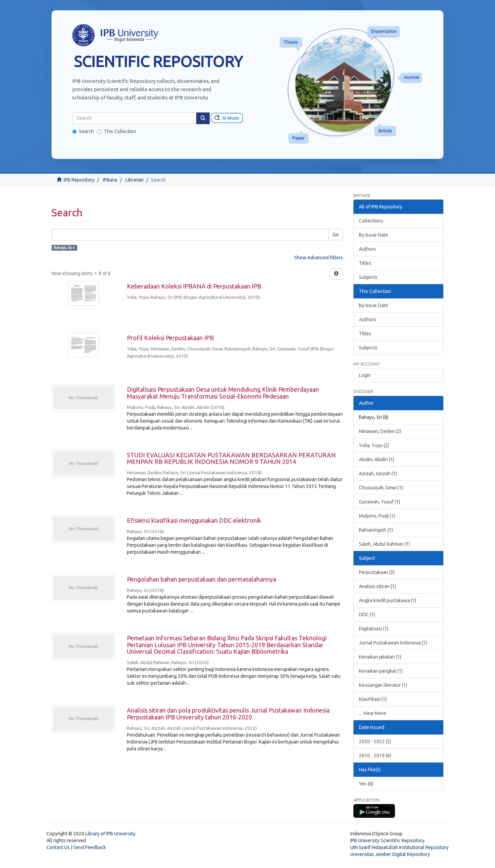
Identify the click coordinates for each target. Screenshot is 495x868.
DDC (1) (367, 615)
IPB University (121, 834)
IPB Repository (79, 180)
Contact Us (58, 847)
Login (365, 375)
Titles (365, 263)
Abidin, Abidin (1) (377, 459)
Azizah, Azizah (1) (378, 474)
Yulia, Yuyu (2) (374, 445)
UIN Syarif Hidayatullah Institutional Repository (399, 847)
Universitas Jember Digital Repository (390, 854)
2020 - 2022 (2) (375, 741)
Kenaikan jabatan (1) (380, 657)
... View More (372, 713)
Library (92, 834)
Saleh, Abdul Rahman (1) (384, 544)
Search (83, 131)
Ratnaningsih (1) (376, 530)
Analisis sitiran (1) (377, 586)
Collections (371, 221)
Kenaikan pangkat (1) (381, 671)
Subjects (368, 277)
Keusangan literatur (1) (383, 685)
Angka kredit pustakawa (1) (388, 600)
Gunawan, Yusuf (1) (379, 502)
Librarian (135, 180)
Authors (367, 249)
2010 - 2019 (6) (375, 756)
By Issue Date (373, 235)
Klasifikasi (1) (373, 699)
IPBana (110, 180)
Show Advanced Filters (319, 258)
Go (336, 235)
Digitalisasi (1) (374, 629)
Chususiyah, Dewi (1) (381, 488)
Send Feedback (90, 847)
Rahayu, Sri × (64, 248)
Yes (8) (366, 784)
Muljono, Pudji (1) (377, 516)
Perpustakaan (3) (377, 572)
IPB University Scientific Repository (387, 840)
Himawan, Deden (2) (380, 431)
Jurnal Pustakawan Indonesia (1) (393, 643)
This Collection (117, 131)
